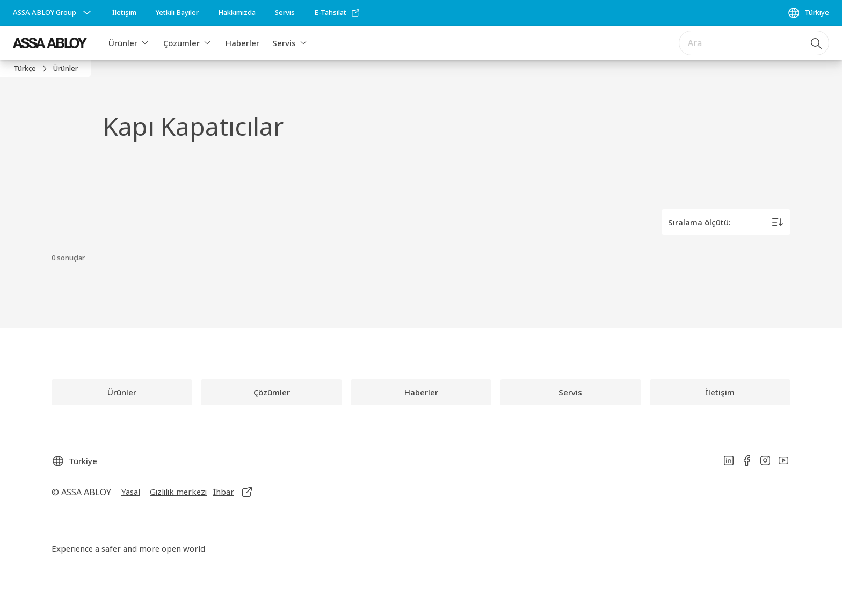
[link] (124, 13)
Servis (284, 43)
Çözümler (182, 43)
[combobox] (754, 43)
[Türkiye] (808, 13)
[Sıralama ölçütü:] (726, 222)
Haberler (242, 43)
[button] (145, 43)
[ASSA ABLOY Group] (53, 13)
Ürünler (123, 43)
